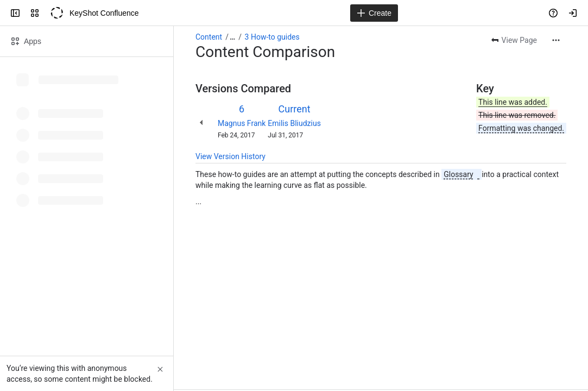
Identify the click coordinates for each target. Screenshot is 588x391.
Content (209, 37)
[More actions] (556, 40)
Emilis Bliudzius (294, 123)
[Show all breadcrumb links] (232, 37)
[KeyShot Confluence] (56, 13)
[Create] (374, 13)
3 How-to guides (272, 37)
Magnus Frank (242, 123)
